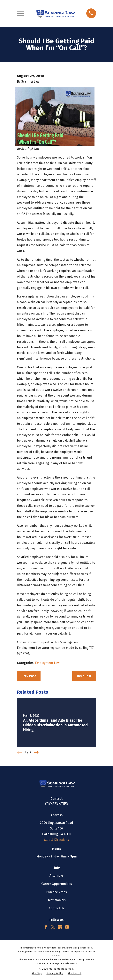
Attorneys (56, 876)
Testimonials (57, 900)
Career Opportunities (57, 884)
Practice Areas (56, 892)
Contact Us (57, 908)
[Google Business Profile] (60, 927)
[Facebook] (46, 927)
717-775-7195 (56, 803)
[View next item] (36, 752)
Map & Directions (57, 840)
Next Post (84, 676)
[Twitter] (53, 927)
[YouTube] (67, 927)
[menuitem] (37, 974)
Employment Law (47, 663)
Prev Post (29, 676)
